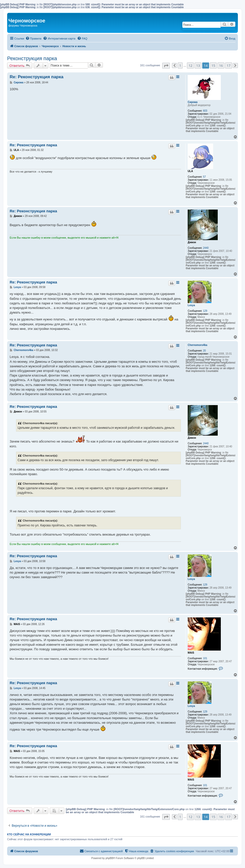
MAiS (191, 653)
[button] (166, 66)
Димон (192, 242)
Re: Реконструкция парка (37, 77)
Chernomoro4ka (198, 345)
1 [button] (180, 66)
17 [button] (229, 66)
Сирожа (193, 102)
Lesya (191, 305)
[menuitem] (33, 38)
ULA (190, 171)
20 (204, 351)
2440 (206, 248)
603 (205, 111)
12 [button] (190, 66)
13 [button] (198, 66)
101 (205, 658)
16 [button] (221, 66)
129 (205, 311)
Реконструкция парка (32, 58)
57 (204, 177)
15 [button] (213, 66)
